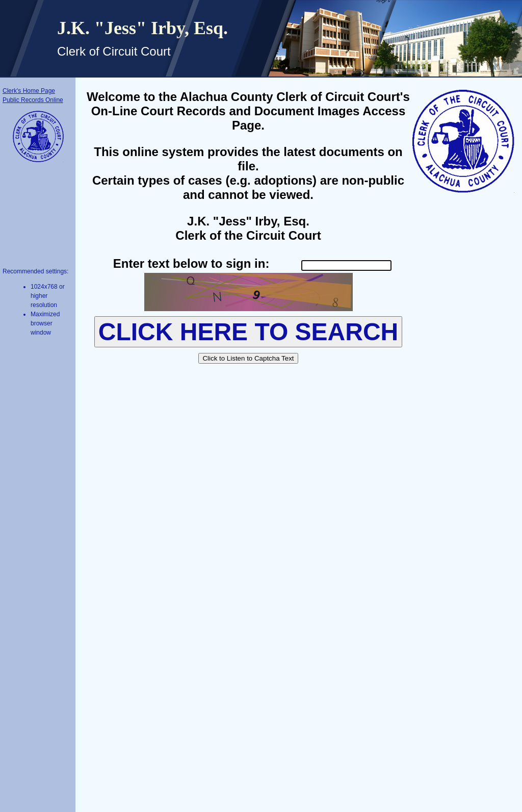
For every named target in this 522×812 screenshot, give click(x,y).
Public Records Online (33, 100)
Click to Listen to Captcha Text (248, 358)
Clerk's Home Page (29, 91)
